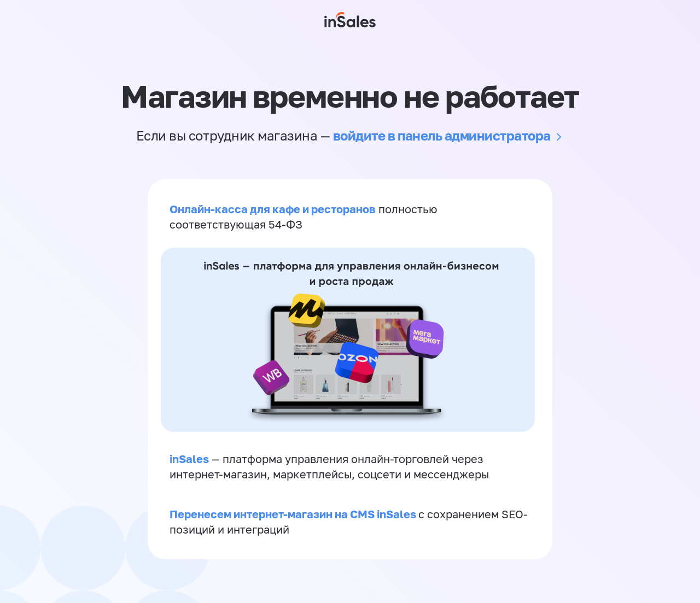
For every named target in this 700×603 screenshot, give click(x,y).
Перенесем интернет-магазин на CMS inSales (294, 514)
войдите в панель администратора (442, 135)
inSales (189, 459)
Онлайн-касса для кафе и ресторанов (273, 209)
